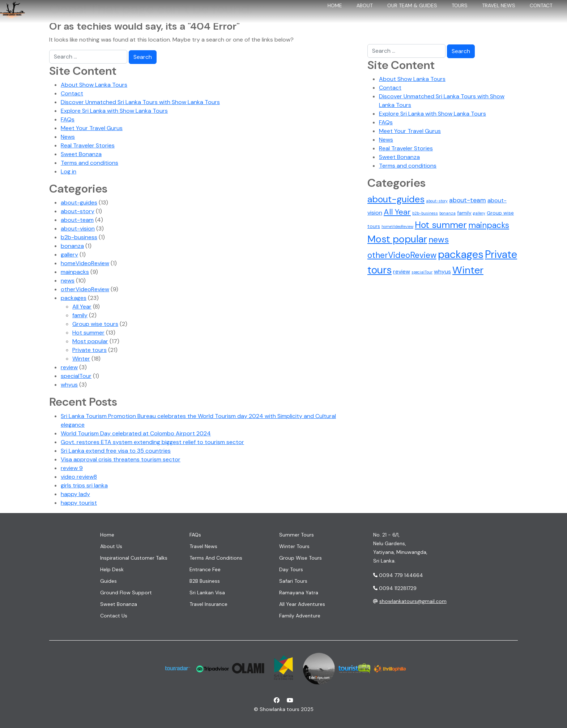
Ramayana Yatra (299, 593)
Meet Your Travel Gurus (92, 128)
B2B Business (205, 581)
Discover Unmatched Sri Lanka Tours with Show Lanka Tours (140, 102)
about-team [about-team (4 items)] (468, 200)
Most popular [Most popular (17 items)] (397, 239)
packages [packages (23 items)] (461, 254)
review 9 (72, 468)
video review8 (79, 477)
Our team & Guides (403, 17)
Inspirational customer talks (134, 558)
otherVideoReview (85, 289)
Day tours (291, 569)
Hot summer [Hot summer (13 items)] (441, 225)
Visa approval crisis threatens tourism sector (121, 459)
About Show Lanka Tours (94, 85)
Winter (81, 359)
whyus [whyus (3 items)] (442, 272)
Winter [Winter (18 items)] (468, 270)
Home (325, 17)
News (68, 137)
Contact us (114, 616)
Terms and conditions (89, 163)
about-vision (78, 229)
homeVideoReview (85, 263)
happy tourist (79, 503)
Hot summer (88, 333)
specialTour (76, 376)
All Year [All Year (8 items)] (397, 212)
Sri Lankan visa (207, 593)
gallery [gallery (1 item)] (479, 213)
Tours (450, 17)
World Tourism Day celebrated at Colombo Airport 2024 (136, 433)
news (68, 281)
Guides (108, 581)
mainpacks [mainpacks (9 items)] (489, 225)
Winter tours (294, 546)
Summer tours (297, 535)
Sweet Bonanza (81, 154)
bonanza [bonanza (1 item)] (447, 213)
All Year (82, 307)
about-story (78, 211)
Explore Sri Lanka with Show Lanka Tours (114, 111)
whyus (69, 385)
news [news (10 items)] (439, 240)
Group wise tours (95, 324)
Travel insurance (208, 604)
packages (74, 298)
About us (111, 546)
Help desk (112, 569)
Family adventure (300, 616)
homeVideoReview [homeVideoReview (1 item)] (397, 227)
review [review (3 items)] (402, 272)
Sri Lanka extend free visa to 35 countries (116, 451)
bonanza (72, 246)
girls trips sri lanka (84, 485)
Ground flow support (126, 593)
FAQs (68, 119)
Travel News (489, 17)
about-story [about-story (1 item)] (437, 201)
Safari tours (293, 581)
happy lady (75, 494)
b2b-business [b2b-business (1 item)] (425, 213)
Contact (532, 17)
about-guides (79, 203)
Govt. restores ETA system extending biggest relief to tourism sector (152, 442)
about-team (77, 220)
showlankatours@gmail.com (413, 601)
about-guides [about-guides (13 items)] (396, 199)
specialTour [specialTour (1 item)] (422, 272)
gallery (69, 255)
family (80, 315)
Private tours (89, 350)
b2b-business (79, 237)
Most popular (90, 341)
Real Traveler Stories (88, 145)
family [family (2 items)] (464, 213)
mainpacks (75, 272)
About (355, 17)
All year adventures (302, 604)
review (69, 367)
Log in (69, 171)
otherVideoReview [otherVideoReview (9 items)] (402, 255)
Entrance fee (205, 569)
